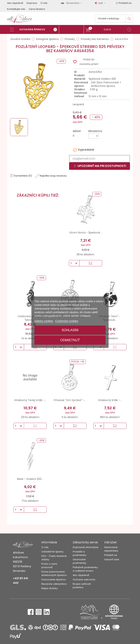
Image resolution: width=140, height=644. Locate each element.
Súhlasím (70, 330)
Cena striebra (37, 9)
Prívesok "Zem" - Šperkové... (110, 318)
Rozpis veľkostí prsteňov (82, 586)
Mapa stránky (49, 588)
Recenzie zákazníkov (54, 584)
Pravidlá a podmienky (79, 553)
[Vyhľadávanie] (114, 19)
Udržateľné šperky (52, 552)
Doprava (32, 3)
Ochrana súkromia (84, 580)
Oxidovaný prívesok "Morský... (30, 318)
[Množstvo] (94, 136)
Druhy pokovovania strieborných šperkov (54, 573)
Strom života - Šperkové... (86, 233)
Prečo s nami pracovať (49, 566)
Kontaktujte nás (16, 9)
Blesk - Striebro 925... (30, 479)
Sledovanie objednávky (111, 549)
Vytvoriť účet (112, 559)
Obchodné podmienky (79, 561)
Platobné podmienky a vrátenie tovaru (85, 569)
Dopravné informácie (86, 547)
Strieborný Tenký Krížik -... (30, 400)
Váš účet (110, 542)
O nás (44, 3)
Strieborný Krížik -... (110, 400)
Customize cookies (67, 321)
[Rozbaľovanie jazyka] (72, 3)
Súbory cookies (44, 321)
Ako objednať (15, 3)
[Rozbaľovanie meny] (101, 3)
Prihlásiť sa (111, 555)
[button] (108, 30)
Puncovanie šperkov (54, 580)
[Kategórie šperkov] (34, 30)
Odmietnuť (70, 340)
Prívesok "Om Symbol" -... (70, 400)
